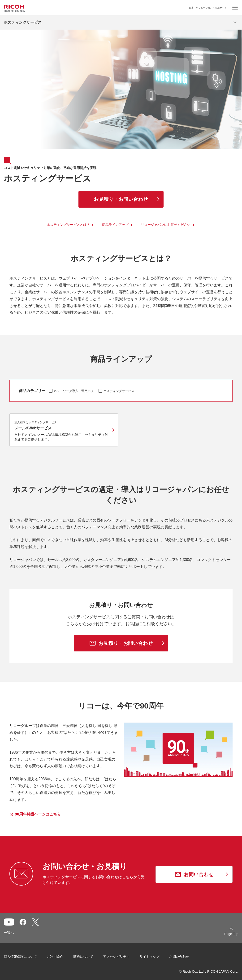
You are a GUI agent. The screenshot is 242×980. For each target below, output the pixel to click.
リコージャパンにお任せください (166, 225)
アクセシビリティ (116, 957)
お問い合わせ (179, 957)
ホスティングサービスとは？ (68, 225)
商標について (83, 957)
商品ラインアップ (115, 225)
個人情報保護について (20, 957)
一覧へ (9, 933)
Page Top (231, 934)
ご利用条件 (55, 957)
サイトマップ (149, 957)
